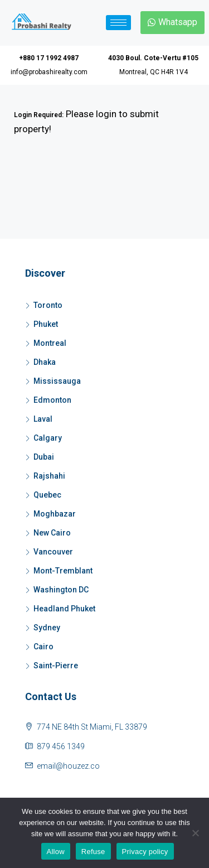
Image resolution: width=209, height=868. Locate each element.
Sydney (47, 628)
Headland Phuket (64, 609)
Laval (43, 419)
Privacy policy (145, 852)
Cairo (43, 647)
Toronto (48, 305)
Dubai (44, 457)
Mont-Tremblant (63, 571)
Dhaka (45, 362)
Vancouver (53, 552)
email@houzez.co (68, 766)
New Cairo (52, 533)
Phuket (46, 324)
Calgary (48, 438)
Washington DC (61, 590)
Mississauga (57, 381)
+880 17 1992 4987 (49, 58)
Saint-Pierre (56, 666)
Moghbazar (55, 514)
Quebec (47, 495)
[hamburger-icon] (118, 23)
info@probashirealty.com (49, 72)
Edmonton (52, 400)
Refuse (93, 852)
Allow (56, 852)
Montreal (50, 343)
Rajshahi (49, 476)
